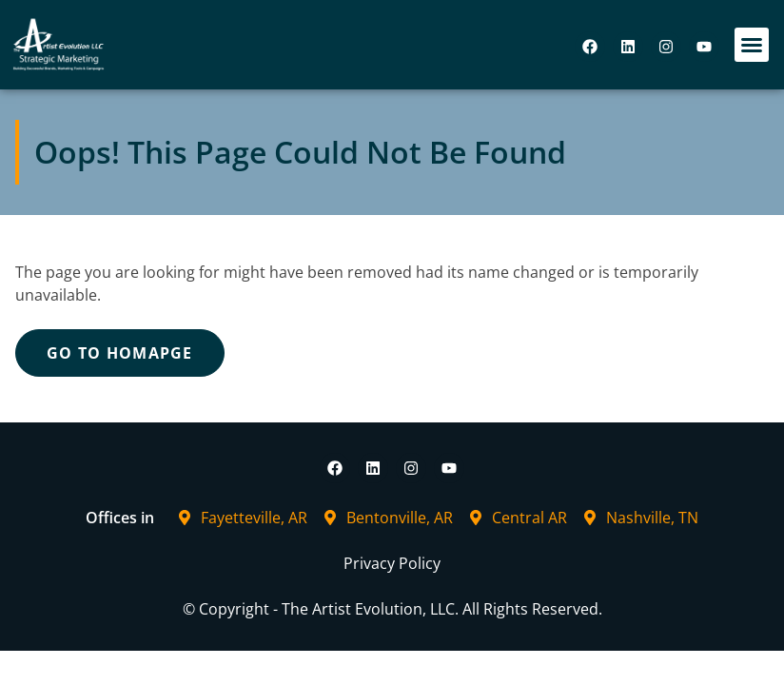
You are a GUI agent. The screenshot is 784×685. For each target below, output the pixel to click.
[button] (752, 45)
